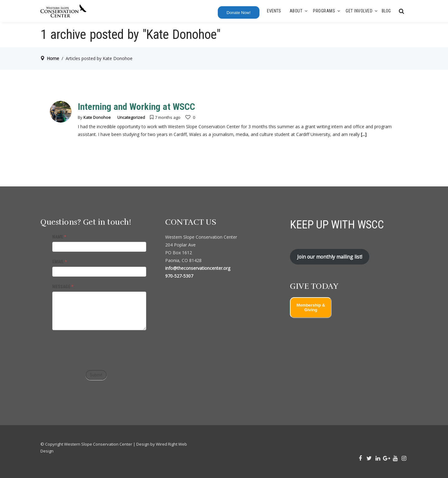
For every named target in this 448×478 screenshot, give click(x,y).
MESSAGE (63, 287)
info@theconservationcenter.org (198, 268)
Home (53, 58)
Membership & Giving (311, 307)
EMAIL (59, 262)
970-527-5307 (179, 276)
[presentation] (100, 349)
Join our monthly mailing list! (330, 257)
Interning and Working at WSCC (136, 107)
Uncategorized (131, 117)
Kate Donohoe (97, 117)
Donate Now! (238, 13)
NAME (59, 237)
